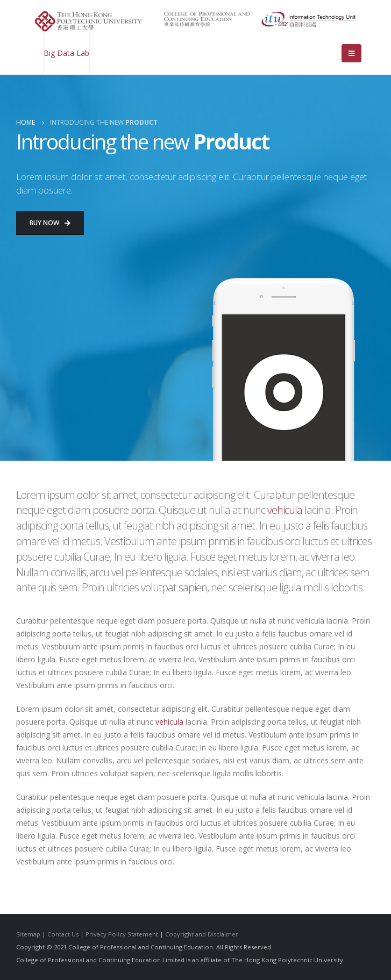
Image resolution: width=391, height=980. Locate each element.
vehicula (285, 510)
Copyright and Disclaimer (202, 934)
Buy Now (50, 223)
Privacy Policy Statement (122, 934)
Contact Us (63, 934)
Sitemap (28, 934)
